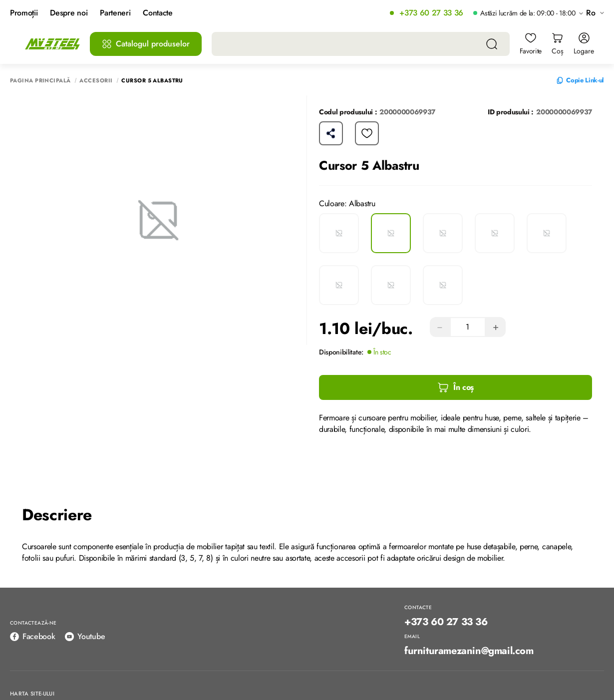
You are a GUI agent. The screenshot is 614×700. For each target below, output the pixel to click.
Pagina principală (40, 81)
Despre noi (69, 13)
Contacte (157, 13)
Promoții (24, 13)
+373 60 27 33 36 (431, 13)
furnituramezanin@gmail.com (469, 651)
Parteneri (115, 13)
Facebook (32, 636)
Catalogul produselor (146, 44)
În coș (456, 387)
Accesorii (96, 81)
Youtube (85, 636)
